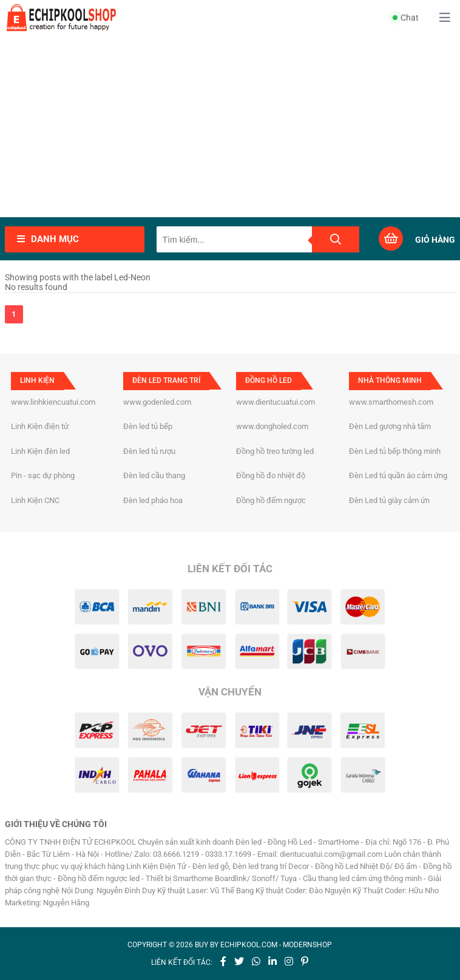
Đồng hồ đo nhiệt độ (271, 475)
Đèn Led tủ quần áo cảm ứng (398, 475)
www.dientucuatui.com (276, 402)
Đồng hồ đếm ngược (271, 500)
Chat (406, 18)
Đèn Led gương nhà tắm (390, 426)
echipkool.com (249, 945)
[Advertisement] (230, 126)
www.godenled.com (157, 402)
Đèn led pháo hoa (153, 500)
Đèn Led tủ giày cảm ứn (389, 500)
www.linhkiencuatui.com (53, 402)
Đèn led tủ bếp (148, 426)
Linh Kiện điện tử (40, 426)
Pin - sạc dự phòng (43, 475)
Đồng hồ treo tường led (275, 451)
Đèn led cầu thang (154, 475)
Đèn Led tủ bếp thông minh (395, 451)
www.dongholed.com (272, 426)
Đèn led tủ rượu (149, 451)
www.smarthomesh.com (391, 402)
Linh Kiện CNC (35, 500)
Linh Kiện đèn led (40, 451)
